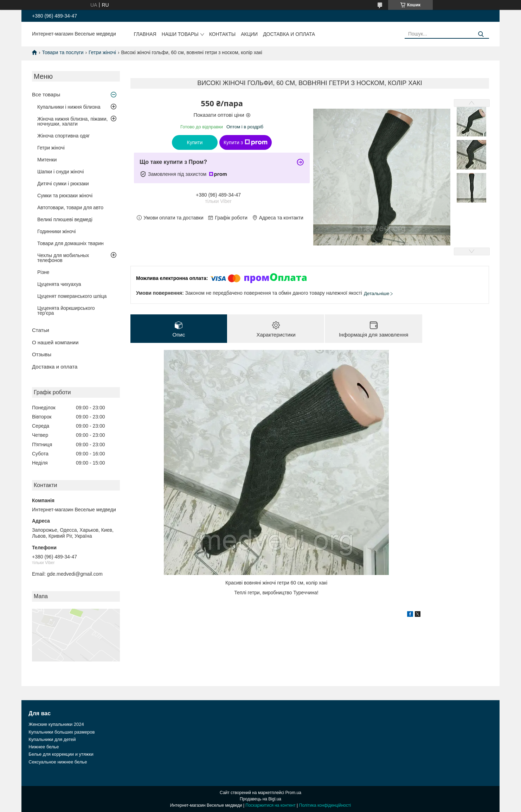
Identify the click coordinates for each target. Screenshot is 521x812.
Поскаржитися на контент (270, 805)
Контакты (223, 34)
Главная (145, 34)
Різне (43, 272)
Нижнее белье (44, 747)
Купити (195, 142)
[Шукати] (481, 34)
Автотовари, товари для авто (70, 207)
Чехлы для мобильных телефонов (63, 258)
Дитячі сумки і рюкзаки (63, 184)
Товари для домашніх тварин (70, 243)
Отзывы (42, 354)
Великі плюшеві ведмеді (65, 219)
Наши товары (180, 34)
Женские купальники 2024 (56, 724)
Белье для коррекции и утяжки (61, 754)
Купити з (246, 142)
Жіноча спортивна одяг (63, 136)
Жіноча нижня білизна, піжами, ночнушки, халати (72, 121)
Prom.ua (293, 793)
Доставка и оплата (289, 34)
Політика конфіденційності (325, 805)
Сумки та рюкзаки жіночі (65, 196)
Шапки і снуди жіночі (60, 172)
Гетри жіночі (102, 52)
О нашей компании (55, 342)
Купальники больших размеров (62, 732)
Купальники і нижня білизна (69, 107)
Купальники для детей (52, 739)
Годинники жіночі (56, 231)
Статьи (41, 330)
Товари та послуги (63, 52)
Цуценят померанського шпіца (72, 296)
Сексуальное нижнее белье (58, 762)
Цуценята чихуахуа (59, 284)
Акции (249, 34)
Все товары (46, 94)
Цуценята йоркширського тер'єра (66, 311)
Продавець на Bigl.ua (260, 799)
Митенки (47, 160)
